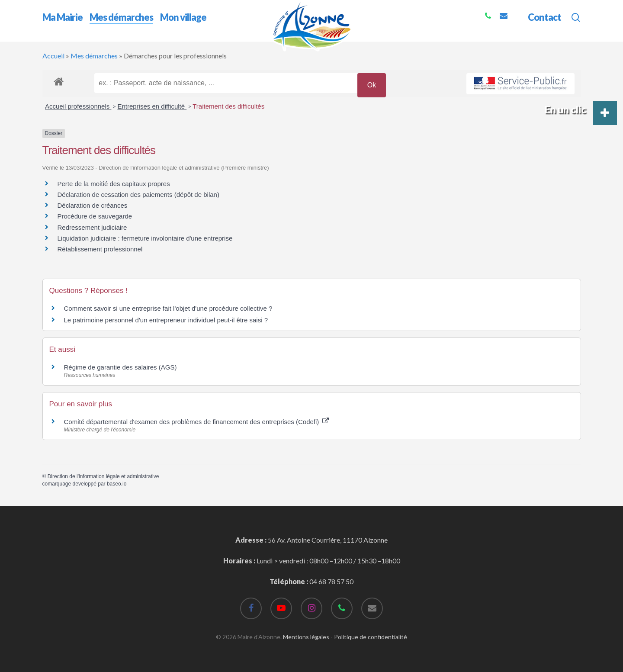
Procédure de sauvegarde (95, 216)
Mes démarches (94, 56)
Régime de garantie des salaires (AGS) (120, 367)
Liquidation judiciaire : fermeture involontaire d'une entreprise (145, 238)
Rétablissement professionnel (100, 249)
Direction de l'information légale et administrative (103, 476)
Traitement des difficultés (228, 106)
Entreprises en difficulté (152, 106)
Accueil (53, 56)
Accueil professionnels (78, 106)
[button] (605, 113)
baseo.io (117, 484)
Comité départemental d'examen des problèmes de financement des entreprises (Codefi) (196, 422)
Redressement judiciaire (92, 227)
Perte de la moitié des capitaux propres (114, 184)
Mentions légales (306, 637)
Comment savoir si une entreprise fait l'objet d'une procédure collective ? (168, 308)
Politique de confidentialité (371, 637)
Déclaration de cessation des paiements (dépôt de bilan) (138, 195)
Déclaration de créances (93, 205)
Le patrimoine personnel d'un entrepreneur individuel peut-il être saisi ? (166, 320)
